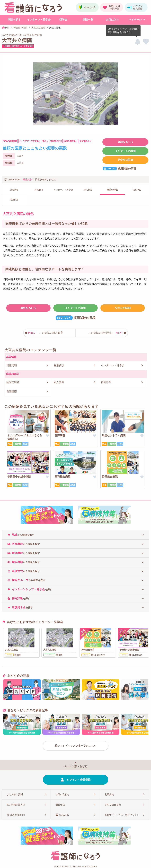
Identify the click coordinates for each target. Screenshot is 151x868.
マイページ (135, 20)
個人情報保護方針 (16, 805)
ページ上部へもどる (76, 766)
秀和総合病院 (62, 477)
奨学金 (63, 20)
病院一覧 (88, 20)
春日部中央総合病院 (19, 477)
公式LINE (64, 815)
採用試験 (27, 179)
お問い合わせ (62, 794)
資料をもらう (125, 142)
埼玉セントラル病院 (114, 435)
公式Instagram (17, 815)
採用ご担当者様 (113, 805)
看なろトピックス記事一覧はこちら (76, 746)
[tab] (76, 535)
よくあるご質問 (15, 794)
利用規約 (109, 794)
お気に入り (112, 20)
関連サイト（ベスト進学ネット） (122, 815)
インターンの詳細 (125, 151)
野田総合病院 (110, 477)
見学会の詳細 (125, 160)
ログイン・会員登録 (79, 780)
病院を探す (14, 20)
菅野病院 (60, 435)
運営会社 (60, 805)
